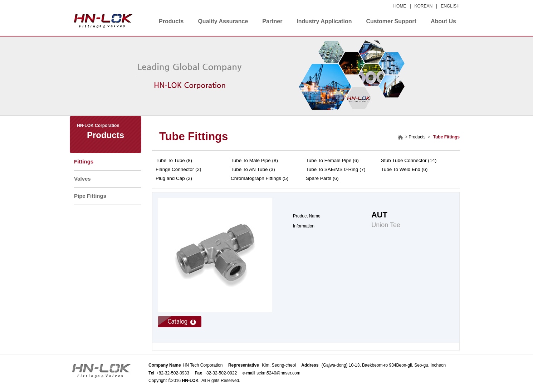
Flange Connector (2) (179, 169)
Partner (272, 21)
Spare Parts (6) (322, 178)
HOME (400, 6)
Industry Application (324, 21)
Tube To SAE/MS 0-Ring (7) (336, 169)
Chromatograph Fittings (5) (260, 178)
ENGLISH (450, 6)
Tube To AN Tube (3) (253, 169)
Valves (82, 179)
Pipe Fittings (90, 196)
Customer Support (391, 21)
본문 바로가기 (0, 0)
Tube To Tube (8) (174, 160)
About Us (443, 21)
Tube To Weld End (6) (404, 169)
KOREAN (424, 6)
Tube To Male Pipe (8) (254, 160)
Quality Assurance (223, 21)
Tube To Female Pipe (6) (332, 160)
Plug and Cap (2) (174, 178)
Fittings (84, 161)
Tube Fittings (194, 136)
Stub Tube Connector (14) (409, 160)
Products (171, 21)
